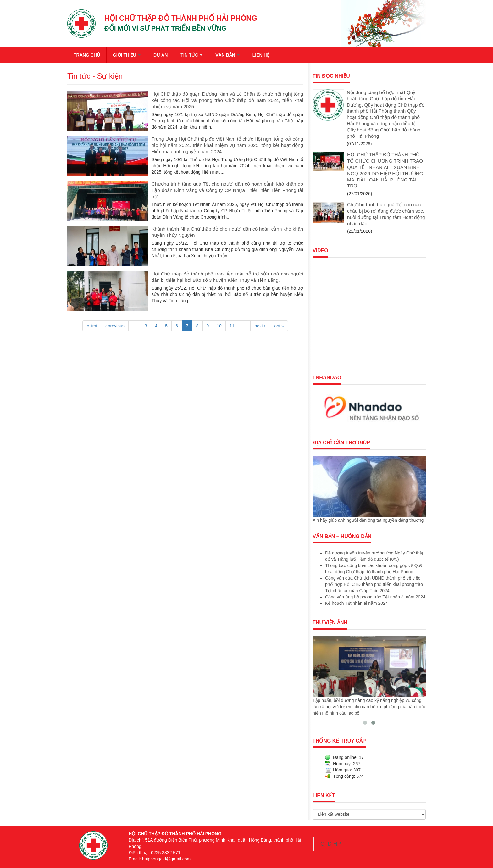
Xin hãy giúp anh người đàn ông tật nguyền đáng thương (368, 520)
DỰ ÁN (161, 55)
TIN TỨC (191, 55)
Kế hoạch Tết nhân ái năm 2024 (357, 603)
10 (219, 326)
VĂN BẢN (227, 55)
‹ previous (115, 326)
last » (278, 326)
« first (92, 326)
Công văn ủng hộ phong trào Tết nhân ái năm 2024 (375, 597)
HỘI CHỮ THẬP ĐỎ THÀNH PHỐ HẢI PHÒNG (181, 18)
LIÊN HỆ (261, 55)
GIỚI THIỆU (127, 55)
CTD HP (331, 844)
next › (260, 326)
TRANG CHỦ (87, 55)
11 (232, 326)
